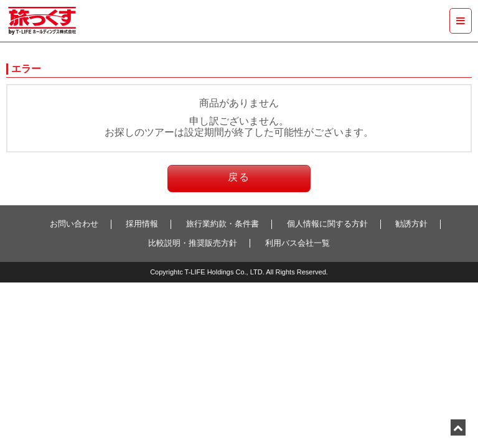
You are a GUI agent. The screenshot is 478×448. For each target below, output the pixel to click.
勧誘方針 (411, 224)
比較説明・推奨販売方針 (193, 243)
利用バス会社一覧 (298, 243)
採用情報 (142, 224)
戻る (239, 177)
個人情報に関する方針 (327, 224)
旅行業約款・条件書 (223, 224)
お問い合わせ (74, 224)
